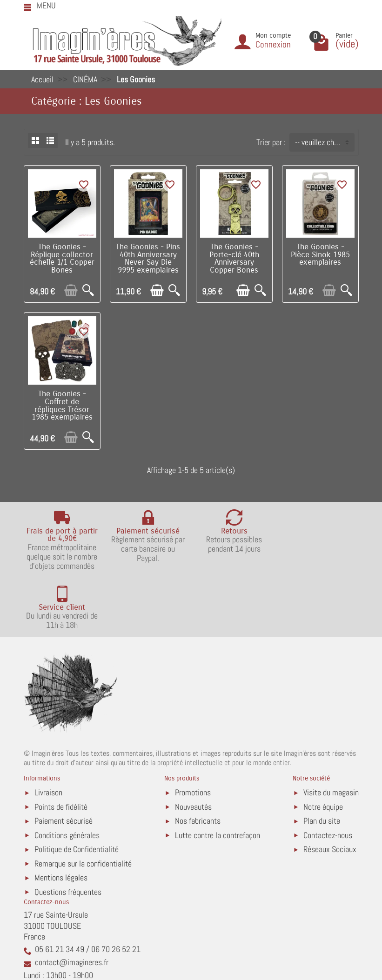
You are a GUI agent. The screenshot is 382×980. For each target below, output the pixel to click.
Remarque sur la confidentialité (83, 804)
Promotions (193, 733)
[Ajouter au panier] (71, 290)
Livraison (48, 733)
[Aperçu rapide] (88, 290)
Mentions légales (61, 818)
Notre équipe (323, 748)
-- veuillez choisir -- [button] (325, 142)
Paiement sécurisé (64, 762)
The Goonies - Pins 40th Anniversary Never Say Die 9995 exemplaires (148, 259)
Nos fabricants (198, 762)
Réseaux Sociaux (330, 790)
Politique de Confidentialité (77, 790)
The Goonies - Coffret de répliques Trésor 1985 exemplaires (62, 406)
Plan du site (322, 762)
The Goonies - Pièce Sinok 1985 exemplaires (320, 255)
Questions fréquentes (68, 832)
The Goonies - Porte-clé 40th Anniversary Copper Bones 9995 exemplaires (234, 263)
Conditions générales (67, 776)
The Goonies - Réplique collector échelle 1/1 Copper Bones (62, 259)
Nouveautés (193, 748)
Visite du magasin (331, 733)
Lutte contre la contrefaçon (218, 776)
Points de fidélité (61, 748)
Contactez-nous (328, 776)
